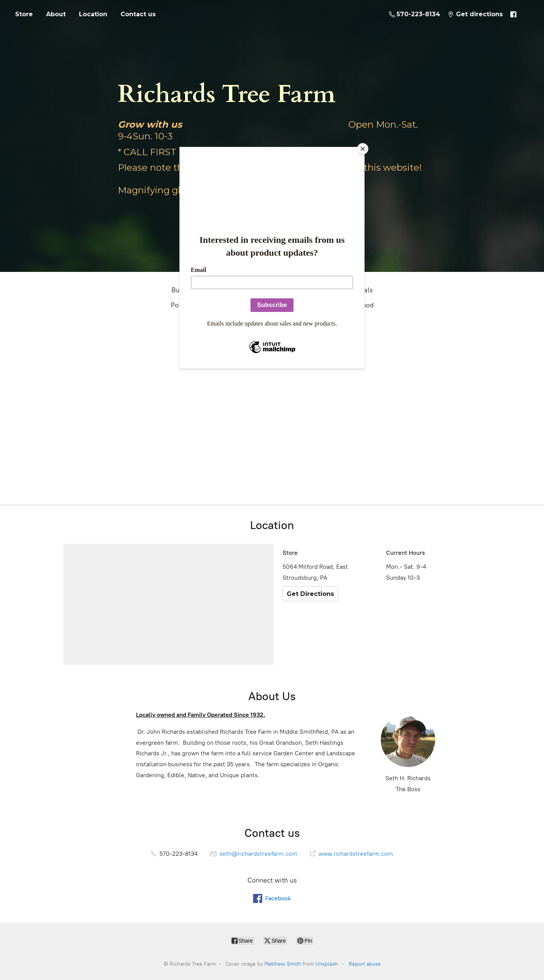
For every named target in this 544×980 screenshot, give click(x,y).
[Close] (363, 149)
